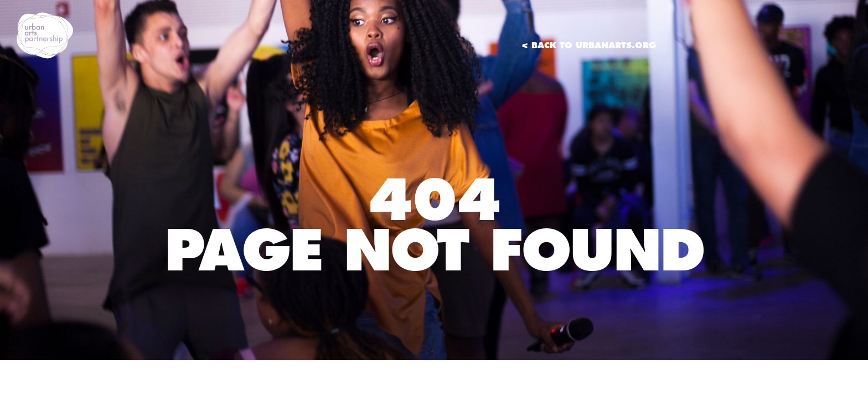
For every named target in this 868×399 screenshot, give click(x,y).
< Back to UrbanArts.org (589, 45)
